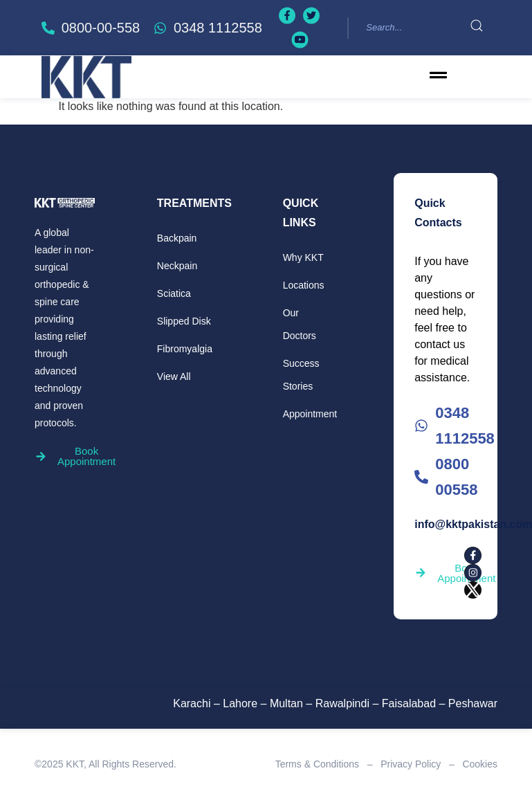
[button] (439, 77)
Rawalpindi (342, 703)
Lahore (240, 703)
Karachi (192, 703)
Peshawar (473, 703)
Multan (286, 703)
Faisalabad (409, 703)
